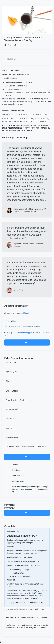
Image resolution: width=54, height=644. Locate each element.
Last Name (10, 428)
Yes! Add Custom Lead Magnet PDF (27, 603)
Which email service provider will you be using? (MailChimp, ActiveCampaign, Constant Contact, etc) (27, 447)
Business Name (12, 437)
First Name (10, 419)
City (7, 381)
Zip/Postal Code (12, 409)
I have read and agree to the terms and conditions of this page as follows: (25, 610)
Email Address (12, 321)
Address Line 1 (12, 362)
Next (27, 342)
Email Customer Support (23, 333)
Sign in (27, 313)
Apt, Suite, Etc (11, 372)
